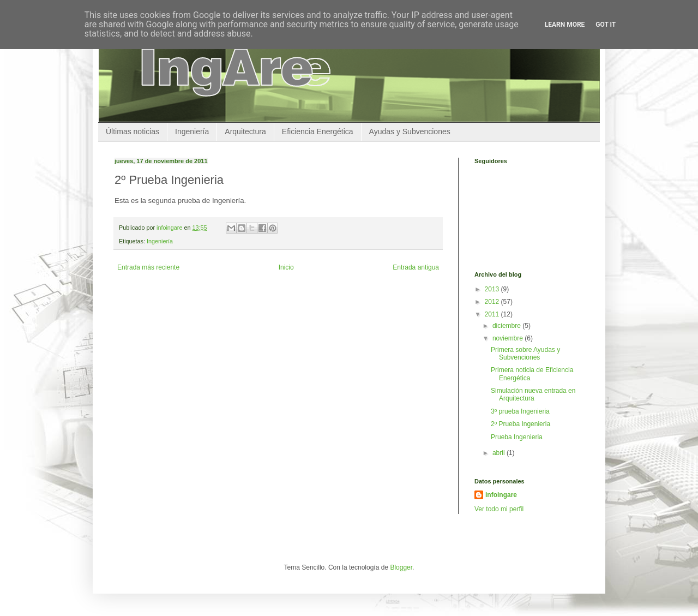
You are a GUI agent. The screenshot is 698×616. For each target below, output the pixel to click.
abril (500, 453)
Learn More (565, 25)
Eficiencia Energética (318, 131)
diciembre (507, 326)
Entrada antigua (416, 267)
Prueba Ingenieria (517, 437)
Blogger (401, 567)
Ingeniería (192, 131)
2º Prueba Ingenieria (521, 424)
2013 (493, 289)
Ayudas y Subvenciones (410, 131)
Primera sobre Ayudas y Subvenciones (525, 354)
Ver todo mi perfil (499, 509)
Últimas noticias (133, 131)
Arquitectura (245, 131)
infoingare (170, 228)
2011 (493, 314)
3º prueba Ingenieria (520, 411)
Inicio (286, 267)
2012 (493, 302)
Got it (606, 25)
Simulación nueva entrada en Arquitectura (533, 394)
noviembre (509, 338)
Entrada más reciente (148, 267)
